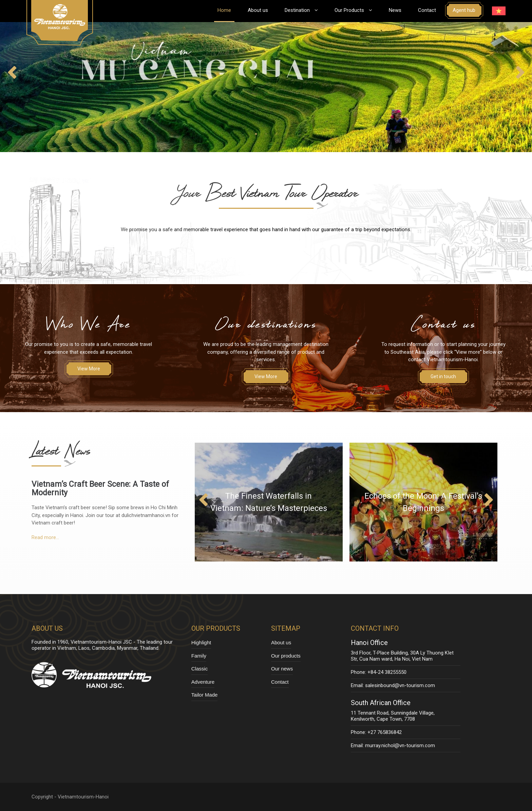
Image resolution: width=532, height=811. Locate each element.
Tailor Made (205, 695)
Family (199, 656)
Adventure (203, 682)
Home (224, 10)
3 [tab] (276, 134)
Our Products (353, 10)
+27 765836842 (385, 732)
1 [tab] (256, 134)
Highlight (201, 642)
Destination (301, 10)
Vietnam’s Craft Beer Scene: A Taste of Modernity (100, 489)
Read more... (45, 537)
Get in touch (443, 376)
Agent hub (464, 10)
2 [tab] (266, 134)
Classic (199, 669)
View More (89, 369)
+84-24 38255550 (387, 672)
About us (258, 10)
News (395, 10)
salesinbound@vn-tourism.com (400, 685)
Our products (286, 656)
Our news (282, 669)
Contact (427, 10)
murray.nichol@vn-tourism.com (400, 745)
